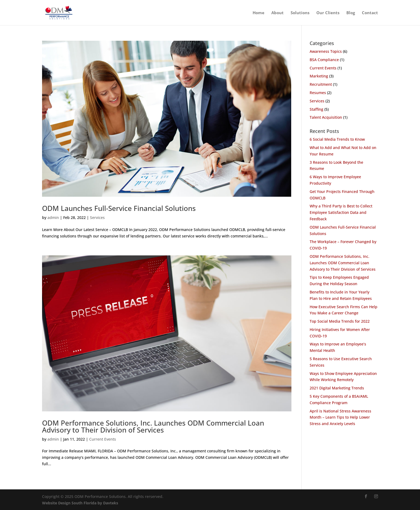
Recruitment (321, 84)
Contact (370, 13)
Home (258, 13)
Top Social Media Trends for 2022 (340, 321)
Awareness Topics (326, 51)
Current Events (103, 439)
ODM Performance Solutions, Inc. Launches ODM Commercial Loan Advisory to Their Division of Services (153, 426)
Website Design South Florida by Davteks (80, 503)
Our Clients (328, 13)
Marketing (319, 76)
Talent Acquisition (326, 117)
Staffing (316, 109)
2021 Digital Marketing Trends (337, 388)
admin (53, 217)
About (277, 13)
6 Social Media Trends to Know (337, 139)
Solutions (300, 13)
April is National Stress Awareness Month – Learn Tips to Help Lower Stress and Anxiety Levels (340, 417)
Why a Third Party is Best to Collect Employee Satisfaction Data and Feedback (341, 212)
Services (97, 217)
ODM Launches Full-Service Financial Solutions (119, 208)
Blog (351, 13)
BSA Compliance (324, 60)
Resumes (318, 93)
